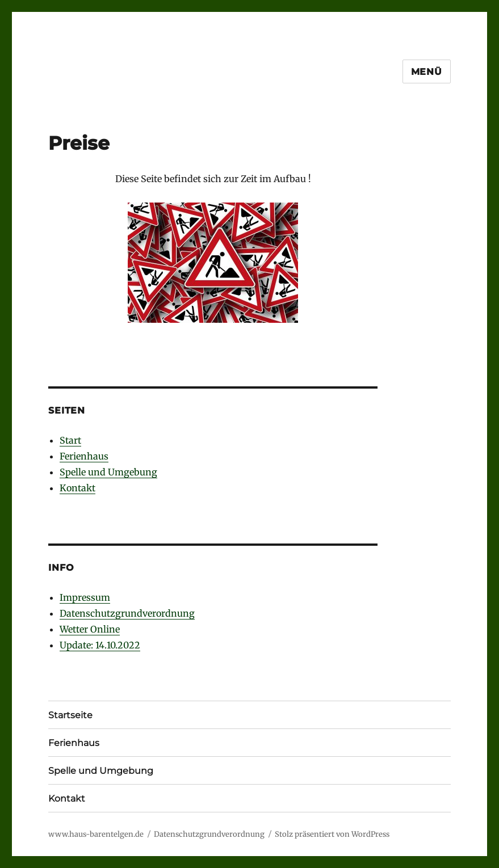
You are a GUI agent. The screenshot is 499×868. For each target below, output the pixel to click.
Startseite (70, 715)
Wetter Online (90, 629)
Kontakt (77, 488)
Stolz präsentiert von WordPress (332, 834)
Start (70, 440)
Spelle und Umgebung (108, 472)
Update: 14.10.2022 (100, 645)
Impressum (85, 597)
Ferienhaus (84, 456)
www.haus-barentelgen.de (96, 834)
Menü (427, 72)
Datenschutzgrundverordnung (127, 613)
